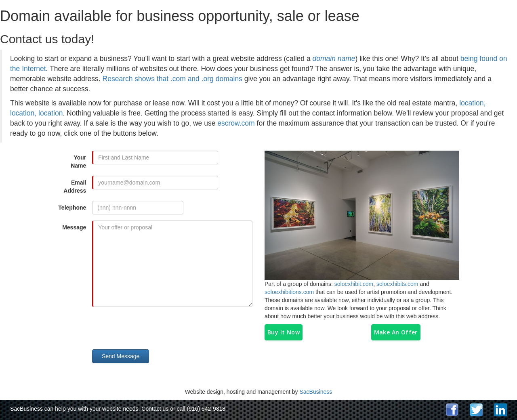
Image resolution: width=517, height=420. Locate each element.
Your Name (78, 162)
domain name (334, 59)
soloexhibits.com (397, 284)
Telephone (72, 208)
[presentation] (158, 329)
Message (74, 227)
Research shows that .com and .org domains (172, 79)
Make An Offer (396, 332)
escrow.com (236, 123)
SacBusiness (316, 392)
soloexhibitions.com (289, 292)
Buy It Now (284, 332)
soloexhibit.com (354, 284)
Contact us (155, 409)
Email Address (75, 187)
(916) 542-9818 (206, 409)
